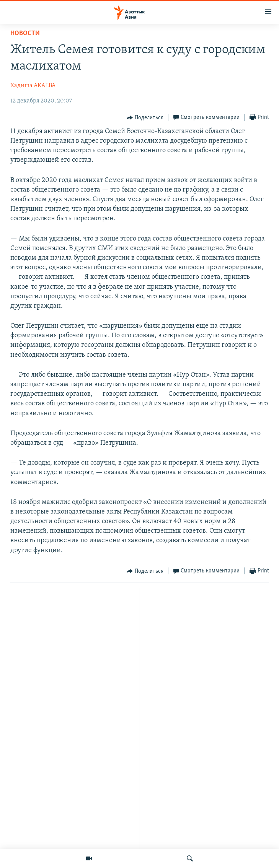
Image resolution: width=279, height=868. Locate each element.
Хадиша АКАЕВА (33, 86)
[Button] (145, 118)
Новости (25, 33)
